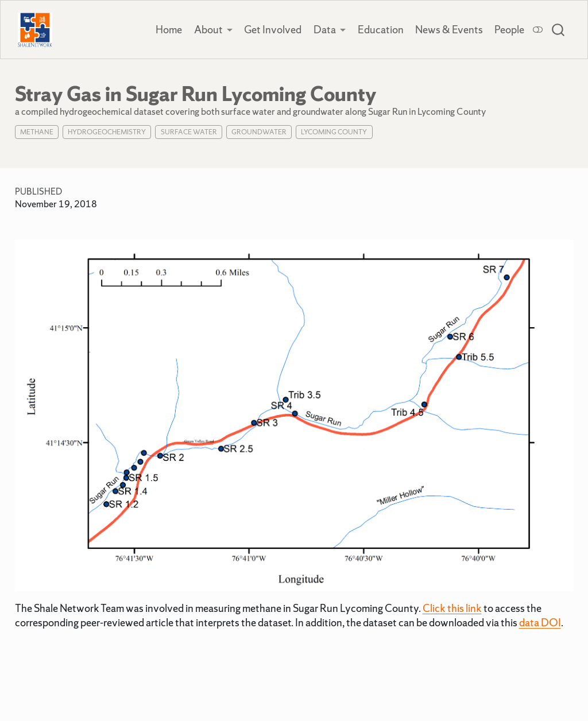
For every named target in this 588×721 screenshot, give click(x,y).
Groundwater (259, 132)
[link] (214, 30)
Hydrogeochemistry (107, 132)
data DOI (540, 623)
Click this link (452, 608)
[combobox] (559, 30)
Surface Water (189, 132)
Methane (37, 132)
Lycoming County (334, 132)
